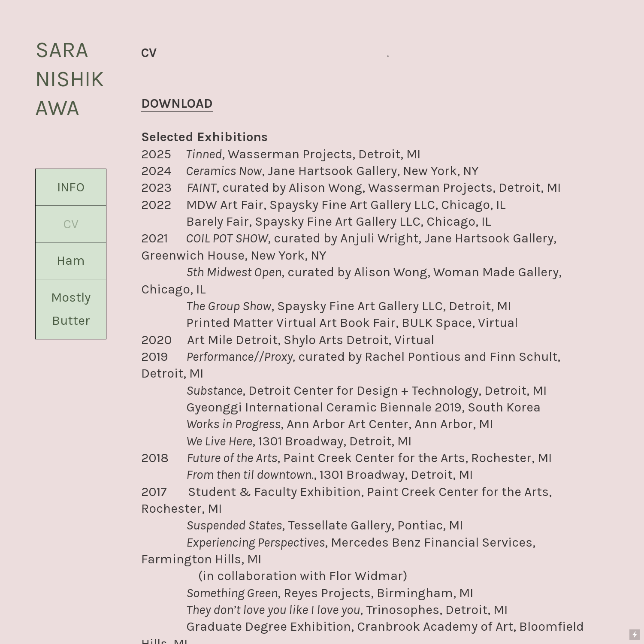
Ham (71, 260)
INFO (71, 187)
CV (71, 224)
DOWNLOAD (177, 103)
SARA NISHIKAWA (70, 79)
